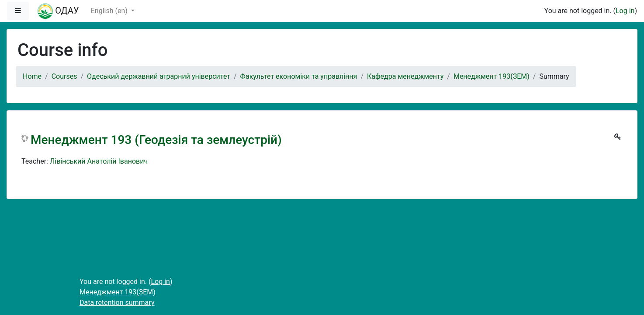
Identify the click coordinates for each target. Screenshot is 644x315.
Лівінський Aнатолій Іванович (99, 161)
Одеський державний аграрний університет (159, 76)
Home (32, 76)
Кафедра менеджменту (405, 76)
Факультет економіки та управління (299, 76)
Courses (64, 76)
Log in (625, 11)
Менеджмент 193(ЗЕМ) (492, 76)
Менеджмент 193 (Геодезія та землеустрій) (156, 140)
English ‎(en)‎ (110, 11)
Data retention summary (117, 303)
